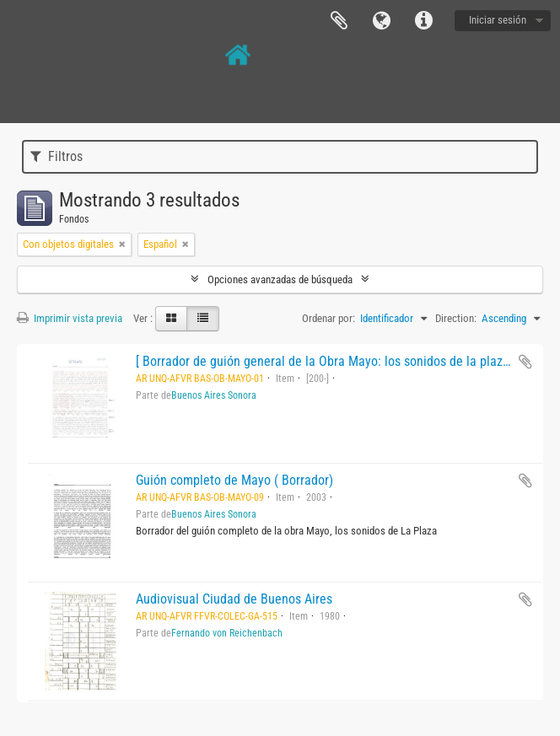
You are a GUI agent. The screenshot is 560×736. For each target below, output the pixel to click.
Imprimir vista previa (70, 318)
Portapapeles (339, 21)
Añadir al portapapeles (525, 362)
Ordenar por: (328, 318)
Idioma (381, 21)
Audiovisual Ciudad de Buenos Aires (234, 599)
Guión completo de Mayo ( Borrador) (234, 480)
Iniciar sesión (498, 20)
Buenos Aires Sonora (214, 395)
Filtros (57, 156)
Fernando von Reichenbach (227, 633)
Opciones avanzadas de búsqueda (280, 279)
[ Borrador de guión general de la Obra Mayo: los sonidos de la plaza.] (326, 361)
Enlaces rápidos (423, 21)
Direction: (456, 318)
